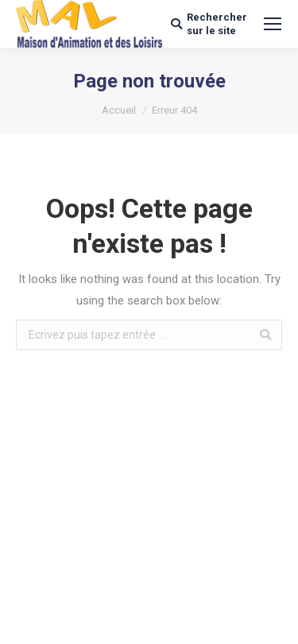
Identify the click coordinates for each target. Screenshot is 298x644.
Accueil (119, 110)
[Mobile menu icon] (273, 24)
